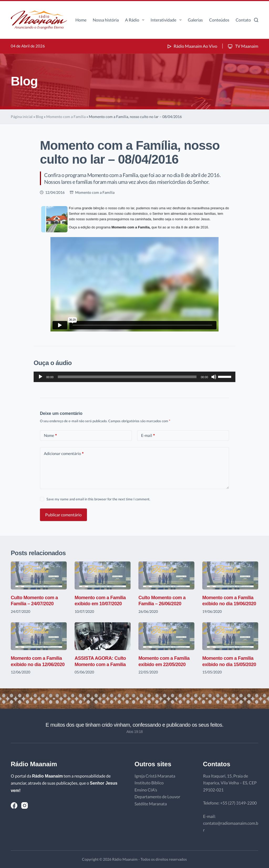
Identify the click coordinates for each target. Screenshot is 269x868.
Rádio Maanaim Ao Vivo (192, 46)
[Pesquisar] (256, 20)
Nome (50, 435)
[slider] (127, 377)
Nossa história (106, 20)
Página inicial (22, 117)
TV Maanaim (243, 46)
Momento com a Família (66, 117)
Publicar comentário (63, 515)
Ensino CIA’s (146, 790)
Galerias (195, 20)
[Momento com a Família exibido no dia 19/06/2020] (230, 575)
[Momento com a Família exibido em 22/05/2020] (166, 636)
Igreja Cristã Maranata (155, 776)
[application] (134, 377)
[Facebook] (14, 805)
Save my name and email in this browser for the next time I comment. (98, 499)
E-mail (148, 435)
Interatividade (167, 20)
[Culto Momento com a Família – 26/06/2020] (166, 575)
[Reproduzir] (40, 377)
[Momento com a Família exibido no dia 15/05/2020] (230, 636)
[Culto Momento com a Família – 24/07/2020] (39, 575)
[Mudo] (214, 377)
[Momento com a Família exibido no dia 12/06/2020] (39, 636)
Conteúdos (219, 20)
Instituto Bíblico (149, 783)
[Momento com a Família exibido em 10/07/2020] (103, 575)
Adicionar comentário (64, 454)
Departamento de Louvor (157, 797)
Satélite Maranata (151, 804)
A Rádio (136, 20)
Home (81, 20)
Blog (39, 117)
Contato (243, 20)
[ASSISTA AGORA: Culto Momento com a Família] (103, 636)
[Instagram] (25, 805)
